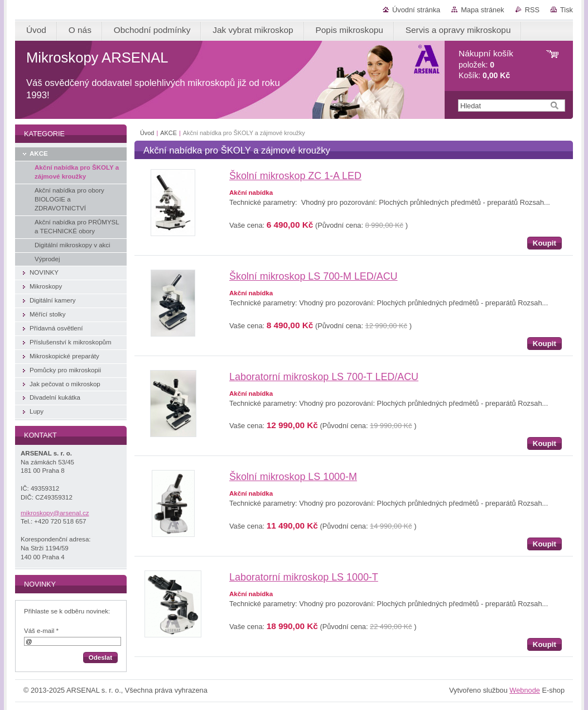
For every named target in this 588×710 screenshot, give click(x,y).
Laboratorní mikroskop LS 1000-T (304, 577)
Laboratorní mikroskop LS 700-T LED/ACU (324, 377)
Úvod (147, 133)
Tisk (567, 10)
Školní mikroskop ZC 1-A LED (295, 176)
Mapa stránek (483, 10)
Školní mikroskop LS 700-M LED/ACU (314, 276)
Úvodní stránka (416, 10)
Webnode (525, 690)
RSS (532, 10)
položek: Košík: (486, 64)
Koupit (544, 243)
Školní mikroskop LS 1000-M (293, 477)
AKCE (168, 133)
